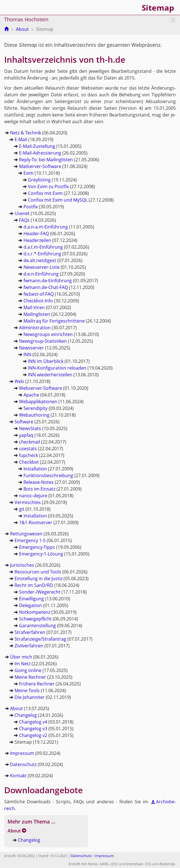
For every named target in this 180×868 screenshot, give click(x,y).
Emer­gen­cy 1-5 (30, 540)
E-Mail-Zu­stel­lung (37, 146)
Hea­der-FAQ (36, 234)
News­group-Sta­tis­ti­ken (43, 341)
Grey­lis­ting (39, 180)
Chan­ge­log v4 (33, 722)
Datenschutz (81, 856)
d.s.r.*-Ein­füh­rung (42, 254)
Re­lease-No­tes (39, 482)
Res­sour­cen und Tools (38, 572)
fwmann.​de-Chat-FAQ (46, 287)
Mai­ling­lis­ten (37, 314)
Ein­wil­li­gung (31, 599)
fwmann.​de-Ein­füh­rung (48, 281)
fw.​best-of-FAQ (39, 294)
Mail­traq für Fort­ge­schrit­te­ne (54, 321)
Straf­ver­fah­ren (30, 632)
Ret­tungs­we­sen (26, 534)
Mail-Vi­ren (34, 307)
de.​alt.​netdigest (40, 260)
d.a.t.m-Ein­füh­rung (43, 247)
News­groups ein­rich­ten (48, 334)
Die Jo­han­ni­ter (30, 697)
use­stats (28, 449)
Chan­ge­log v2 (33, 735)
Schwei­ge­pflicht (35, 619)
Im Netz (22, 664)
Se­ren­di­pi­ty (35, 408)
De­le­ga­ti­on (30, 605)
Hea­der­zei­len (37, 240)
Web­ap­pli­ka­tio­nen (38, 402)
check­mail (29, 442)
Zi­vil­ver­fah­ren (29, 646)
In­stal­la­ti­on (35, 469)
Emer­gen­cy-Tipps (37, 547)
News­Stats (30, 428)
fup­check (29, 455)
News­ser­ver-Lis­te (42, 267)
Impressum (104, 856)
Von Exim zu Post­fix (48, 186)
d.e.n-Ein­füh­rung (41, 274)
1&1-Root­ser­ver (36, 522)
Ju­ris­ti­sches (22, 565)
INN (27, 354)
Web (19, 381)
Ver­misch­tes (28, 502)
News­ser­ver (31, 348)
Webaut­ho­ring (34, 415)
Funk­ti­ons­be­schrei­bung (48, 475)
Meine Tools (27, 690)
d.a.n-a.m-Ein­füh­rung (46, 227)
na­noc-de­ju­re (33, 496)
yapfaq (26, 435)
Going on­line (28, 670)
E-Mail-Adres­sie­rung (40, 153)
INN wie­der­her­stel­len (50, 375)
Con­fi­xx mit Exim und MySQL (58, 200)
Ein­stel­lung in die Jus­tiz (38, 578)
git (22, 509)
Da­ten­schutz (23, 764)
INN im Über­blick (46, 361)
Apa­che (31, 395)
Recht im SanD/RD (34, 585)
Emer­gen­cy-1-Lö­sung (41, 554)
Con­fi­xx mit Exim (45, 193)
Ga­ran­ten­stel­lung (37, 626)
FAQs (24, 220)
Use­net (22, 213)
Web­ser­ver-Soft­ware (41, 388)
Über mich (21, 657)
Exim (29, 173)
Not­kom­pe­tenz (35, 612)
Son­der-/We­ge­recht (40, 592)
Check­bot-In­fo (38, 301)
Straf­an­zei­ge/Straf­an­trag (40, 639)
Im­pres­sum (22, 753)
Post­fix (31, 207)
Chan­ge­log (26, 715)
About (22, 29)
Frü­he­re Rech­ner (37, 684)
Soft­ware (24, 422)
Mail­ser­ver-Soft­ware (40, 166)
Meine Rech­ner (30, 677)
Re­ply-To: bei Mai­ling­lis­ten (46, 160)
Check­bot (29, 462)
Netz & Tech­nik (26, 133)
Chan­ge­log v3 (33, 729)
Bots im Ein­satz (39, 489)
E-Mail (21, 139)
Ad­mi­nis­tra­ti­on (35, 328)
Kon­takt (18, 776)
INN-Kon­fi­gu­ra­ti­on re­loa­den (57, 368)
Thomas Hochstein (26, 19)
